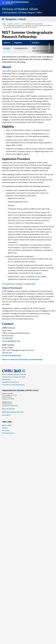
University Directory (8, 433)
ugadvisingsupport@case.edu (15, 412)
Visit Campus (6, 430)
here (34, 284)
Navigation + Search (13, 19)
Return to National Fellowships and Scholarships (22, 359)
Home (4, 24)
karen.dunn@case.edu (11, 341)
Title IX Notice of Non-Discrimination (13, 385)
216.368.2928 (11, 409)
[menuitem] (28, 425)
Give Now (5, 428)
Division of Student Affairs (20, 9)
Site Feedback (6, 415)
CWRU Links (7, 422)
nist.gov (7, 48)
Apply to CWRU (7, 425)
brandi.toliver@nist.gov (12, 355)
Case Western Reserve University (16, 374)
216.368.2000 (6, 380)
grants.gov (34, 279)
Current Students (14, 24)
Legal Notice (6, 382)
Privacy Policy (15, 382)
